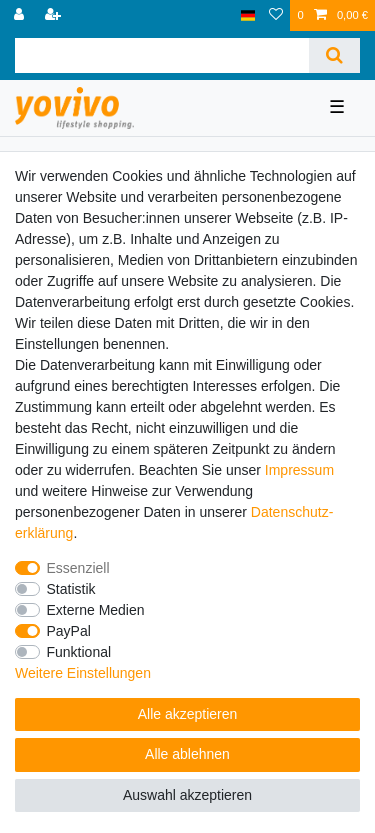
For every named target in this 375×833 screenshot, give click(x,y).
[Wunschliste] (276, 15)
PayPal (69, 631)
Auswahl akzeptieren (187, 795)
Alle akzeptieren (188, 714)
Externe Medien (96, 610)
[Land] (248, 15)
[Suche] (334, 55)
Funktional (79, 652)
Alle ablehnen (187, 754)
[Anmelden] (21, 15)
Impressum (299, 470)
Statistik (71, 589)
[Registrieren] (55, 15)
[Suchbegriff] (162, 55)
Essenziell (78, 568)
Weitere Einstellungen (83, 673)
